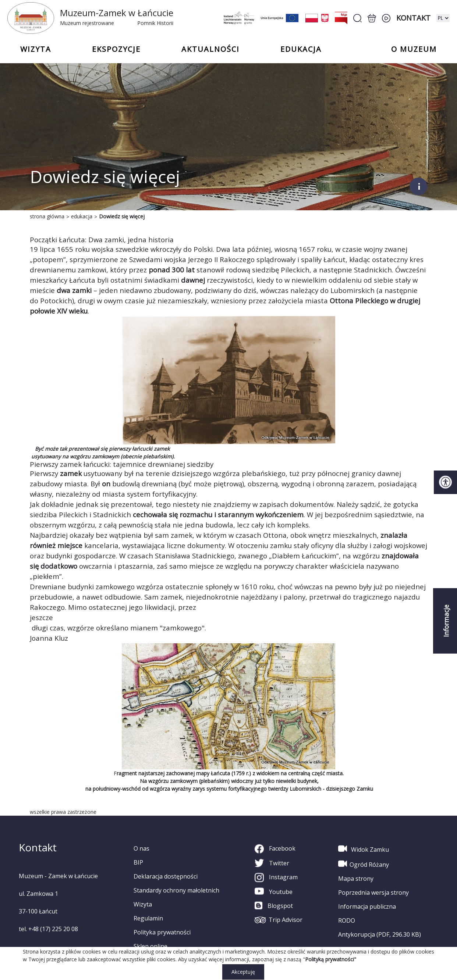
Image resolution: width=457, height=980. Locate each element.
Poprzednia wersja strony (373, 893)
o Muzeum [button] (414, 49)
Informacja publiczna (367, 906)
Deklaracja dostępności (166, 876)
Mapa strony (356, 879)
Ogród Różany (364, 864)
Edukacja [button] (301, 49)
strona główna (47, 216)
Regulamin (148, 918)
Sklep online (150, 946)
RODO (347, 920)
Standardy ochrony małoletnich (176, 890)
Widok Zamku (364, 849)
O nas (141, 848)
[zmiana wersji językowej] (443, 18)
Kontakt (413, 18)
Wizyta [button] (36, 49)
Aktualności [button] (210, 49)
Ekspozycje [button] (116, 49)
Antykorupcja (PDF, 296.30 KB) (380, 934)
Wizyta (143, 904)
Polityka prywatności (162, 932)
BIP (138, 862)
